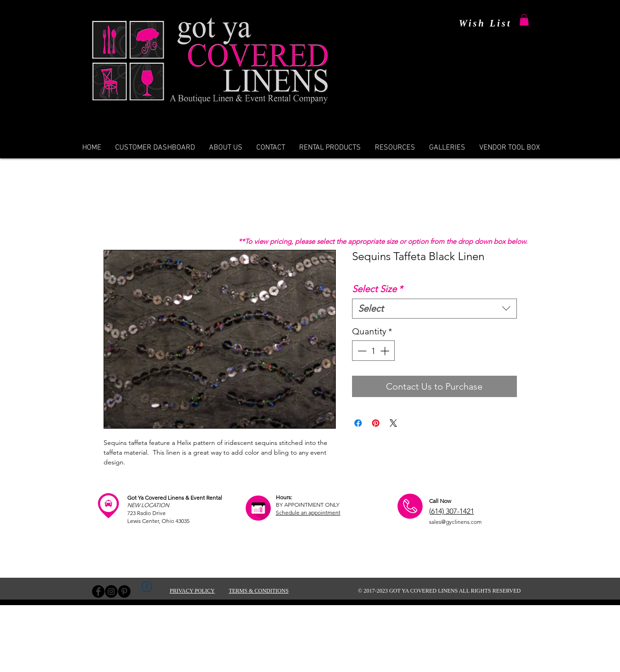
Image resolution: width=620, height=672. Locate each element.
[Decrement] (361, 351)
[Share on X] (393, 423)
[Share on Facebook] (358, 423)
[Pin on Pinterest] (376, 423)
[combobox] (434, 309)
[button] (524, 20)
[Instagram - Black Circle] (111, 591)
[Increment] (386, 351)
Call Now (440, 501)
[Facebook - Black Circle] (98, 591)
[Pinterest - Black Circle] (124, 591)
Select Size (377, 289)
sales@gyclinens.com (455, 522)
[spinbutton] (373, 351)
